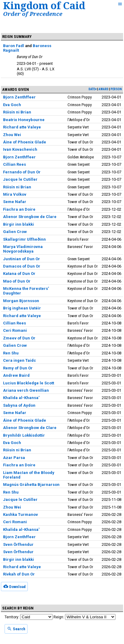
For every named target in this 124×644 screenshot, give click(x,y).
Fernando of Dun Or (22, 172)
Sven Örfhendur (18, 544)
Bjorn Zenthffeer (19, 97)
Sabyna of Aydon (19, 405)
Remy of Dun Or (18, 368)
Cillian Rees (15, 164)
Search (16, 629)
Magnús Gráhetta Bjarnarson (31, 485)
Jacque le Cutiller (20, 179)
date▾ (93, 89)
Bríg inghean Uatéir (22, 308)
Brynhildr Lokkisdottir (24, 435)
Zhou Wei (12, 135)
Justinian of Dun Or (22, 259)
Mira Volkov (15, 194)
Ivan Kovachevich (20, 149)
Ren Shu (11, 353)
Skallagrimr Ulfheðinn (24, 239)
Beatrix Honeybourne (24, 120)
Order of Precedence (33, 14)
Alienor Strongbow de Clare (30, 217)
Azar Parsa (14, 458)
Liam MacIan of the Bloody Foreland (29, 475)
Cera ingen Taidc (20, 360)
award (104, 89)
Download (15, 586)
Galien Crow (15, 232)
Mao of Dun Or (17, 281)
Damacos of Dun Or (22, 266)
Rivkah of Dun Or (19, 574)
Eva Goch (12, 105)
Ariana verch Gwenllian (26, 390)
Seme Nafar (15, 202)
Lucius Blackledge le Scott (29, 383)
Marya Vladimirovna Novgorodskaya (23, 249)
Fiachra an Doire (19, 209)
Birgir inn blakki (18, 224)
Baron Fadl (14, 46)
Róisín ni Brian (17, 112)
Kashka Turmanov (20, 514)
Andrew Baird (16, 375)
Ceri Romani (15, 330)
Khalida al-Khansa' (21, 398)
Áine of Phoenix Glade (25, 142)
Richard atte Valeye (22, 127)
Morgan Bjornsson (21, 301)
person (116, 89)
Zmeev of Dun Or (19, 338)
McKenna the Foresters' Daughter (26, 291)
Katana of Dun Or (19, 274)
